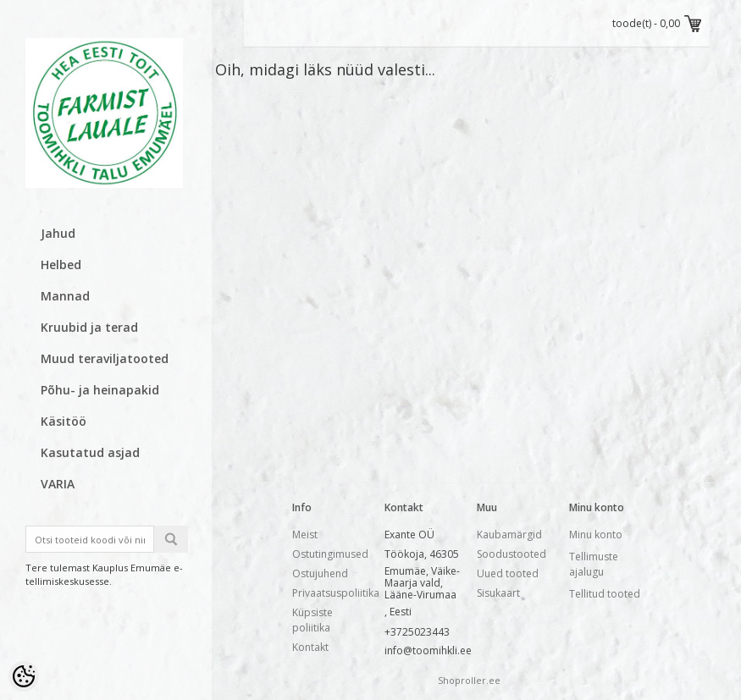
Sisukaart (498, 593)
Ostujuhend (320, 573)
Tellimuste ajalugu (594, 564)
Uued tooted (508, 573)
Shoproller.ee (469, 680)
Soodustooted (512, 554)
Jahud (58, 233)
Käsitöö (64, 421)
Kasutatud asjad (90, 452)
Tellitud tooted (605, 594)
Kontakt (310, 647)
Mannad (65, 296)
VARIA (58, 484)
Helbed (61, 265)
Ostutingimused (330, 554)
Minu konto (596, 535)
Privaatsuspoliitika (336, 593)
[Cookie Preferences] (24, 676)
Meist (305, 535)
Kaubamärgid (509, 535)
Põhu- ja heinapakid (100, 390)
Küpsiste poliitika (312, 620)
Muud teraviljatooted (105, 358)
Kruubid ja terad (89, 327)
